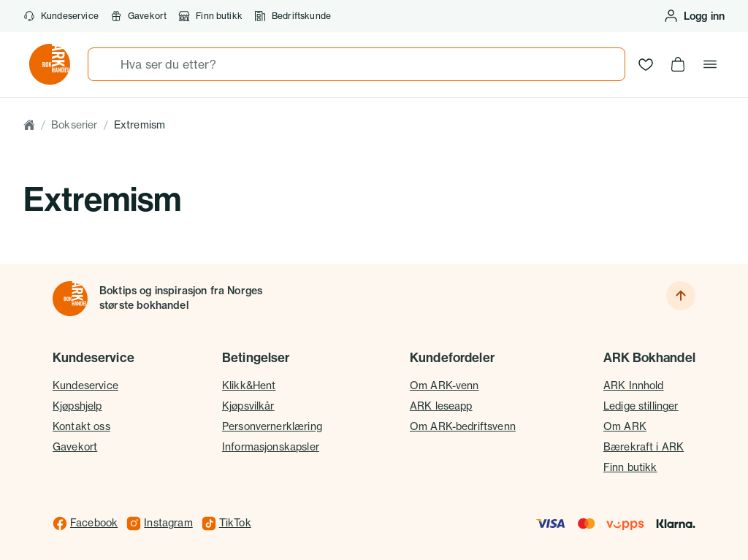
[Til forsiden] (70, 299)
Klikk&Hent (249, 386)
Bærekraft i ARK (644, 447)
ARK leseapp (441, 406)
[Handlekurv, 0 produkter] (678, 64)
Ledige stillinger (641, 406)
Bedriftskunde (293, 16)
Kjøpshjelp (77, 406)
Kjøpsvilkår (248, 406)
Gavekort (75, 447)
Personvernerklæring (272, 426)
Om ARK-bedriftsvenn (463, 426)
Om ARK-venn (444, 386)
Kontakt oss (81, 426)
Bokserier (74, 125)
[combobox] (356, 64)
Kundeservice (61, 16)
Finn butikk (210, 16)
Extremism (140, 125)
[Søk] (104, 64)
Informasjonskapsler (271, 447)
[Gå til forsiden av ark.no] (50, 64)
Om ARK (625, 426)
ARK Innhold (634, 386)
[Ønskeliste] (646, 64)
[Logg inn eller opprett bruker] (694, 16)
